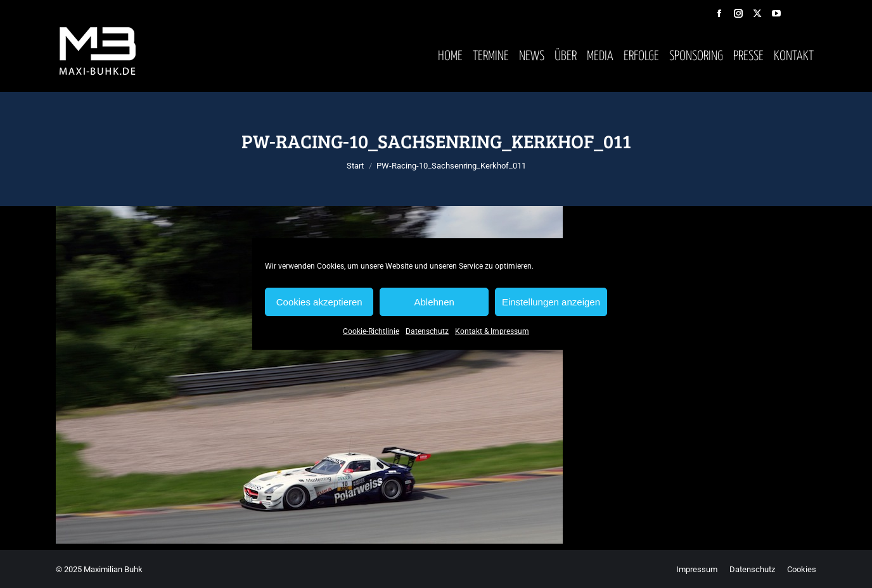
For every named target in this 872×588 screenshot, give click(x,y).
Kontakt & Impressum (492, 331)
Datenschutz (427, 331)
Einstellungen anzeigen (551, 302)
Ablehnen (434, 302)
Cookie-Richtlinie (371, 331)
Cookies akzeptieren (319, 302)
